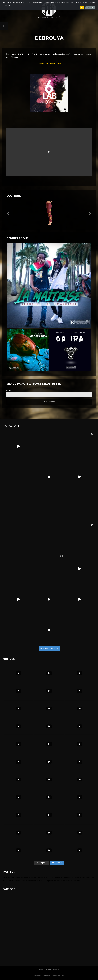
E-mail (9, 390)
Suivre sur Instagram (49, 648)
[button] (8, 213)
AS (40, 975)
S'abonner (57, 863)
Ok (82, 8)
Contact (56, 969)
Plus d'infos (90, 8)
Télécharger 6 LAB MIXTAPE (49, 63)
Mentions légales (45, 969)
